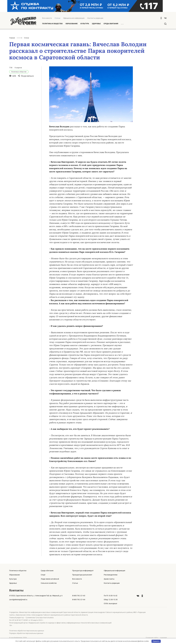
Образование (72, 24)
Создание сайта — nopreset (156, 638)
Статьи (75, 583)
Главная (12, 38)
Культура (85, 24)
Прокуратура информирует (83, 571)
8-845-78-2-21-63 (79, 596)
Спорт (43, 575)
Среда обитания (111, 24)
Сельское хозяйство (49, 583)
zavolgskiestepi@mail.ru (18, 600)
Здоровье (96, 24)
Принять (156, 641)
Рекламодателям (111, 575)
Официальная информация (74, 18)
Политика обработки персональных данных (27, 631)
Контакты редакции (95, 18)
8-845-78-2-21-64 (79, 600)
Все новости (47, 18)
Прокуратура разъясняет (82, 575)
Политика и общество (52, 24)
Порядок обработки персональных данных (26, 633)
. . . (122, 24)
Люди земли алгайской (50, 579)
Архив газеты (109, 579)
